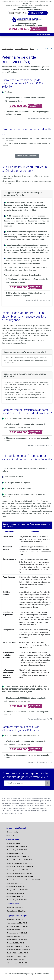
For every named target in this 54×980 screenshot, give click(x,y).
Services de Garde (12, 839)
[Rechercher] (47, 783)
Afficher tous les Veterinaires (27, 156)
